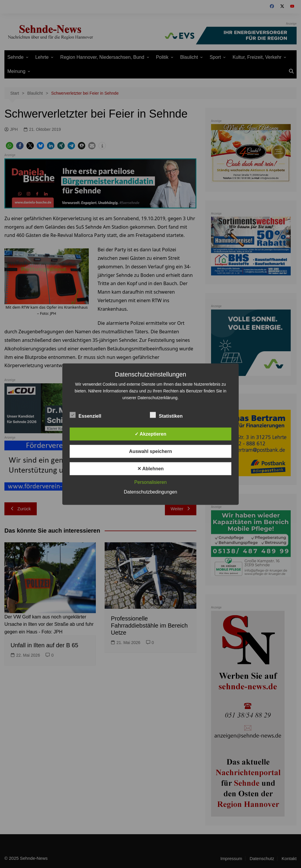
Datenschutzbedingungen (150, 492)
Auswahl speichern (150, 451)
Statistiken (166, 415)
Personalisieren (150, 482)
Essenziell (85, 415)
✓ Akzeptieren (150, 434)
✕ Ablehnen (150, 468)
